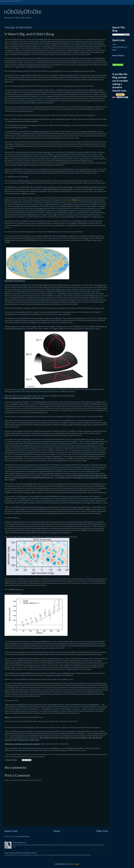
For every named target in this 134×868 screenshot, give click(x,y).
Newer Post (11, 831)
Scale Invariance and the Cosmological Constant (21, 853)
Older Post (102, 831)
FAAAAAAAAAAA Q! (120, 47)
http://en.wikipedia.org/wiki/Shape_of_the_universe (24, 398)
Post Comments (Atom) (22, 836)
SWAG (115, 50)
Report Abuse (118, 55)
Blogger (76, 864)
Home (57, 831)
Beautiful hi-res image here (15, 281)
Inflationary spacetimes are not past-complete (22, 744)
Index (114, 44)
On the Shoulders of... (20, 842)
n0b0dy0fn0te (23, 12)
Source (7, 717)
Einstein (75, 200)
